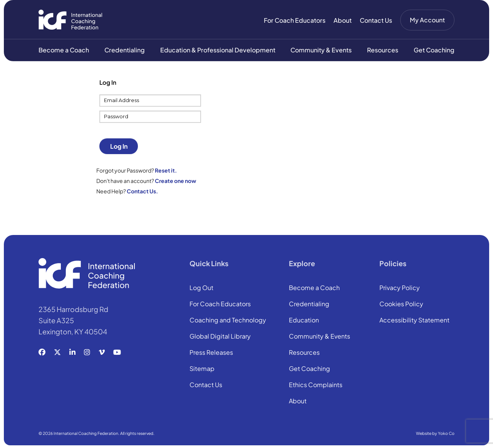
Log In (119, 147)
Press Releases (211, 354)
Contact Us (376, 20)
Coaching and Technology (228, 321)
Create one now (175, 181)
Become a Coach (64, 51)
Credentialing (125, 51)
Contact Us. (142, 192)
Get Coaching (434, 51)
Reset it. (166, 171)
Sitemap (202, 370)
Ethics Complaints (316, 386)
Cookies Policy (401, 305)
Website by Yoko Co (435, 434)
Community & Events (321, 51)
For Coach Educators (295, 20)
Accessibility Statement (414, 321)
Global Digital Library (220, 337)
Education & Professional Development (218, 51)
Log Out (201, 289)
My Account (427, 20)
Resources (383, 51)
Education (304, 321)
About (343, 20)
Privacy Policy (400, 289)
